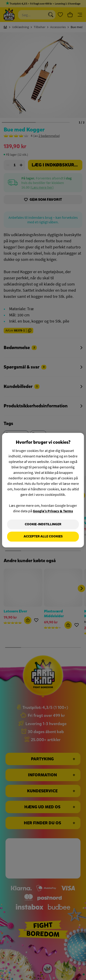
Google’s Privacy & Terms (53, 511)
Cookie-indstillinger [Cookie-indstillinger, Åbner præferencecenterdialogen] (43, 524)
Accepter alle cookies (43, 537)
